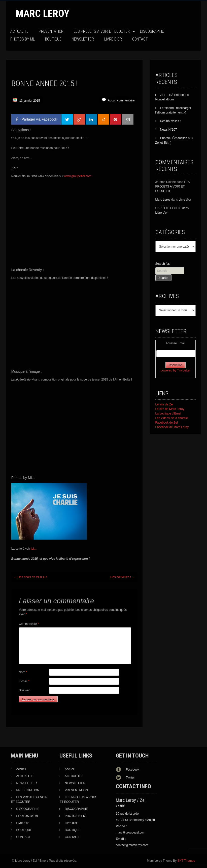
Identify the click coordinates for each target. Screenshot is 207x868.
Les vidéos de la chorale (172, 418)
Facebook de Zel (167, 423)
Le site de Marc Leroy (170, 409)
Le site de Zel (164, 404)
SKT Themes (186, 861)
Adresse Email (175, 343)
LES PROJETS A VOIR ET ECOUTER (102, 31)
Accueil (21, 769)
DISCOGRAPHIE (152, 31)
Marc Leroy (43, 13)
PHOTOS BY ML (23, 39)
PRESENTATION (51, 31)
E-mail (24, 681)
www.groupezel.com (78, 176)
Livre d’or (113, 39)
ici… (34, 549)
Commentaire (29, 624)
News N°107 (169, 130)
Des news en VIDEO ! (30, 577)
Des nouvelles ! (123, 577)
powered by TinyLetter (176, 370)
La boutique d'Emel (168, 413)
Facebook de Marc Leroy (172, 427)
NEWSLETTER (83, 39)
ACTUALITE (19, 31)
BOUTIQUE (53, 39)
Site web (25, 690)
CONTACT (140, 39)
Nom (23, 672)
